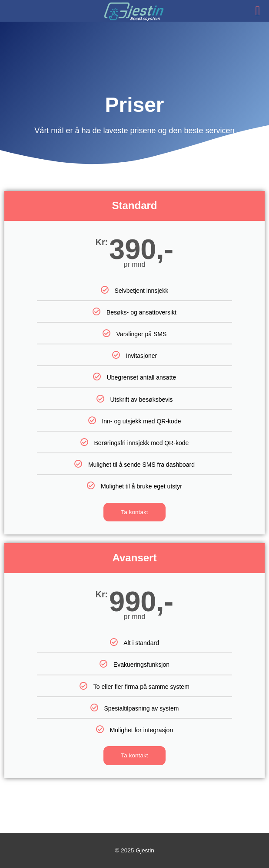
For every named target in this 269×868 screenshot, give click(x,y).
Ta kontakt (134, 512)
